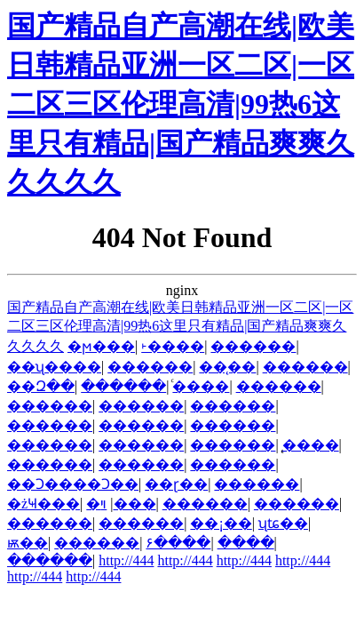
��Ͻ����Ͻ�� (73, 484)
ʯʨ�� (283, 523)
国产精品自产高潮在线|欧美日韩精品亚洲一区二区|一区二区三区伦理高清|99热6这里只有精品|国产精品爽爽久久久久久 (181, 104)
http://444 (126, 560)
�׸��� (93, 504)
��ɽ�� (176, 484)
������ (253, 346)
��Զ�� (41, 386)
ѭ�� (28, 543)
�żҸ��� (44, 504)
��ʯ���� (54, 367)
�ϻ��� (101, 346)
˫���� (173, 346)
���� (246, 543)
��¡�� (221, 523)
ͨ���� (201, 386)
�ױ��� (128, 504)
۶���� (178, 543)
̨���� (311, 445)
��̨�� (227, 367)
